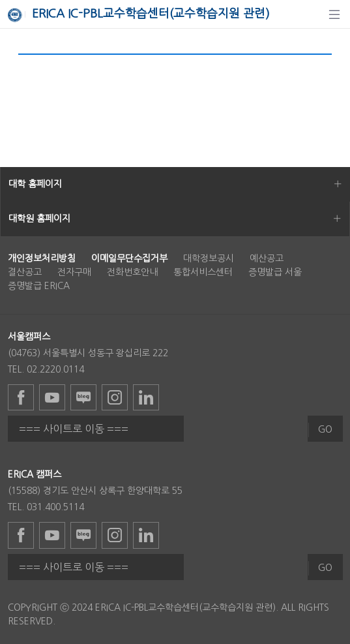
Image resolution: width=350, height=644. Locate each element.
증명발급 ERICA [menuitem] (39, 286)
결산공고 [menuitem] (25, 272)
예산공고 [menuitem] (267, 258)
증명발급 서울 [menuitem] (275, 272)
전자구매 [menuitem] (74, 272)
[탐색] (334, 14)
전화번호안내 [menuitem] (132, 272)
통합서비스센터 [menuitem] (203, 272)
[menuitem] (42, 258)
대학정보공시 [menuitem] (209, 258)
